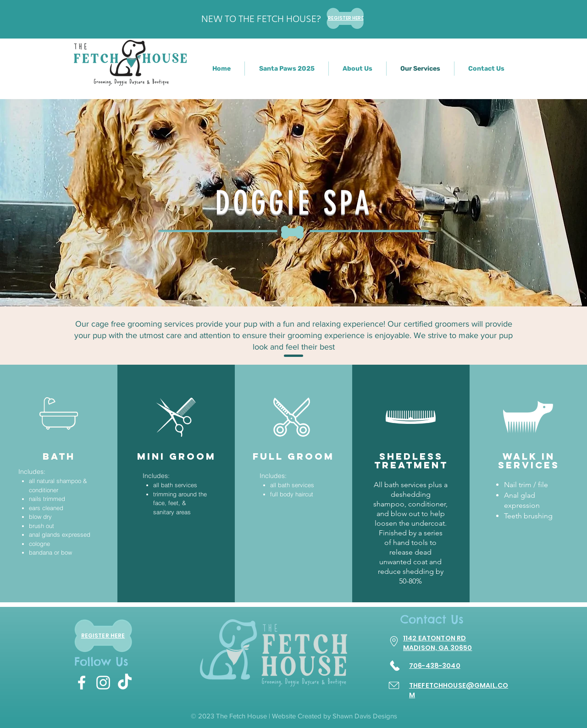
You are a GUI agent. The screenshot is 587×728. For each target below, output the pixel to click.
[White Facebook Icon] (82, 683)
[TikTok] (125, 683)
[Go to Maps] (394, 642)
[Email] (394, 686)
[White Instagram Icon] (103, 683)
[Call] (395, 666)
